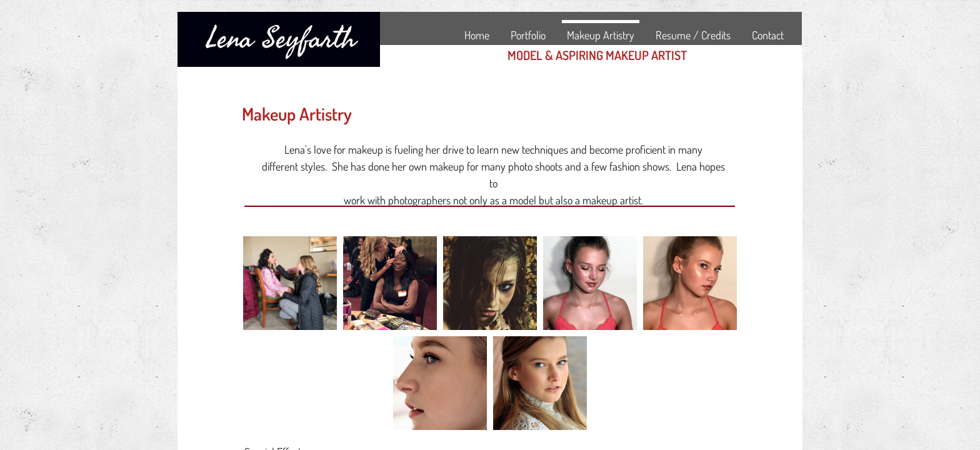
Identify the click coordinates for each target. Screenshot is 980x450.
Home (477, 35)
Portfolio (528, 35)
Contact (768, 35)
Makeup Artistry (601, 35)
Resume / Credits (693, 35)
